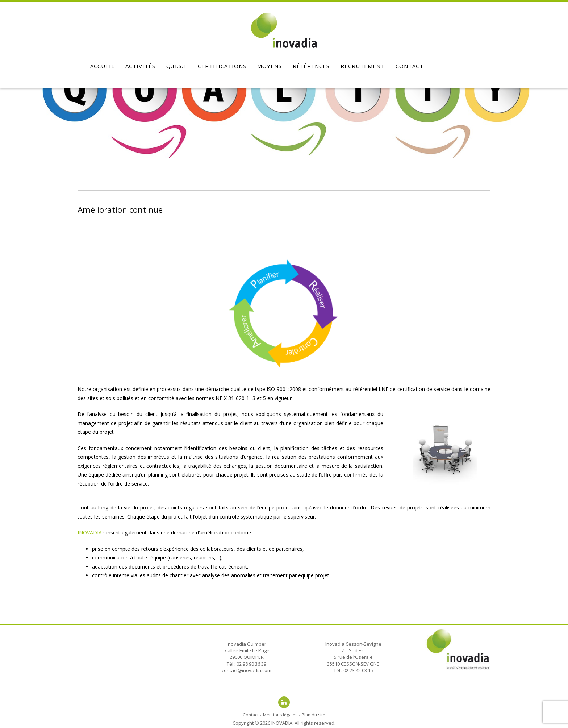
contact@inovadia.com (247, 670)
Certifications (222, 66)
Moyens (270, 66)
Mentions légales (280, 715)
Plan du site (314, 715)
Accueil (102, 66)
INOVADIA (90, 533)
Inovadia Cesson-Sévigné (353, 644)
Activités (140, 66)
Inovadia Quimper (247, 644)
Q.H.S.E (177, 66)
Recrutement (363, 66)
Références (311, 66)
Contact (410, 66)
